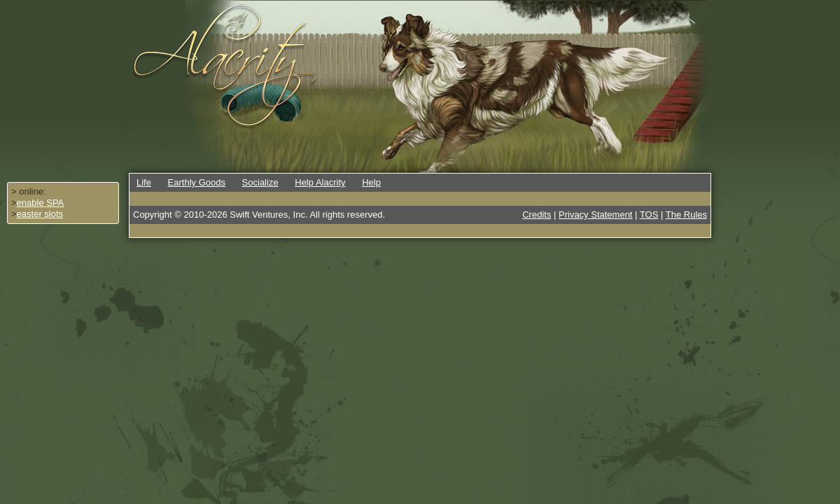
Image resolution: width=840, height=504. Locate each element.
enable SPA (41, 203)
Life (144, 182)
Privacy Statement (596, 215)
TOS (649, 215)
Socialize (260, 182)
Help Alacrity (320, 182)
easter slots (40, 214)
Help (371, 182)
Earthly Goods (197, 182)
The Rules (686, 215)
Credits (537, 215)
